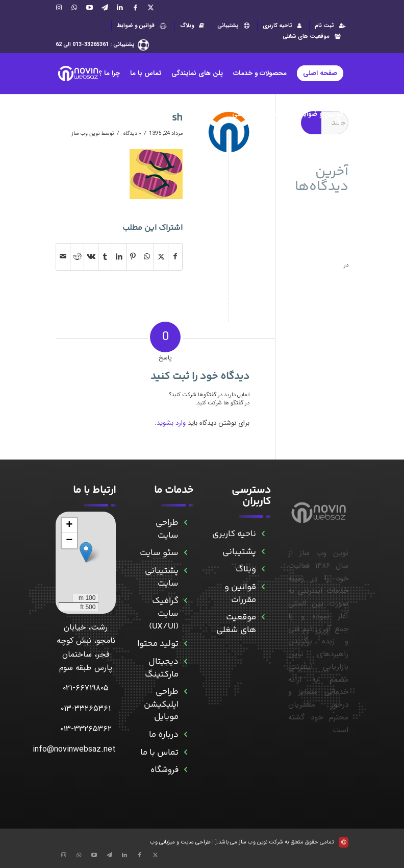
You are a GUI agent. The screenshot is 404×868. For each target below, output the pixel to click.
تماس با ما (159, 753)
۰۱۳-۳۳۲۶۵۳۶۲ (86, 729)
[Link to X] (150, 8)
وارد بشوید (171, 423)
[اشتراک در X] (161, 257)
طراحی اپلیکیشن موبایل (161, 704)
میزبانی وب (162, 842)
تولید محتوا (158, 644)
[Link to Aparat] (89, 8)
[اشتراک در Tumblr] (105, 257)
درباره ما (164, 735)
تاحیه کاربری (283, 26)
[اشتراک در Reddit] (77, 257)
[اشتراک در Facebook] (175, 257)
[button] (86, 552)
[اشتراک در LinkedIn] (119, 257)
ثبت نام (332, 26)
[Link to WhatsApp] (74, 8)
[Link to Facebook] (135, 8)
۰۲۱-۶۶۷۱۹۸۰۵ (86, 688)
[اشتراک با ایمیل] (63, 257)
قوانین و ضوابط (143, 26)
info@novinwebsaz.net (74, 749)
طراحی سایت (167, 529)
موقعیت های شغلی (313, 37)
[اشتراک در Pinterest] (133, 257)
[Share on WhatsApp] (147, 257)
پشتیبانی (235, 26)
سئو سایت (159, 553)
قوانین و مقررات (240, 594)
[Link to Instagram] (59, 8)
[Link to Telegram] (105, 8)
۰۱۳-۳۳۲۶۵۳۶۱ (86, 708)
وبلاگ (193, 26)
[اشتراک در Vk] (91, 257)
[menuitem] (329, 26)
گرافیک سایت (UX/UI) (164, 613)
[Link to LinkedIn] (120, 8)
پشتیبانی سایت (162, 577)
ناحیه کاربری (234, 534)
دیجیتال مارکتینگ (162, 668)
